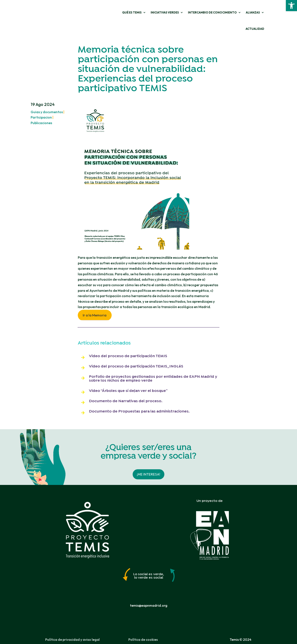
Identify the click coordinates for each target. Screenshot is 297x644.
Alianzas (229, 13)
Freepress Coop (168, 640)
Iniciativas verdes (141, 13)
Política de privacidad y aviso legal (72, 629)
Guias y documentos (47, 101)
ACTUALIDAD (255, 13)
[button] (291, 6)
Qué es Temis (109, 13)
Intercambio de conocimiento (189, 13)
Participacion (41, 107)
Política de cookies (143, 629)
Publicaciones (41, 112)
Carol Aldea (136, 640)
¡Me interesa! (148, 463)
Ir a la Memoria (95, 304)
